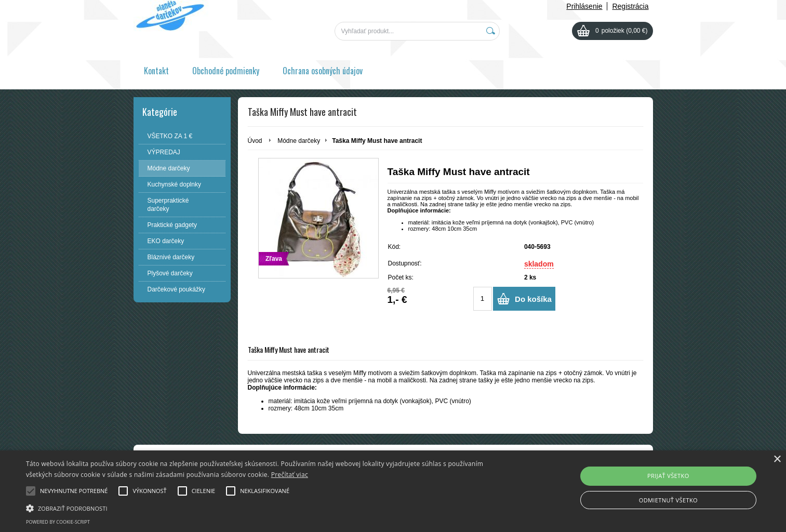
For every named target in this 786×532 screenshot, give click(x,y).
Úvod (255, 141)
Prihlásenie (584, 6)
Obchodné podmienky (226, 71)
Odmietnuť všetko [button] (668, 500)
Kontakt (156, 71)
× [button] (777, 460)
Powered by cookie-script (58, 522)
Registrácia (630, 6)
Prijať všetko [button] (668, 476)
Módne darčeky (299, 141)
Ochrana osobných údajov (323, 71)
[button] (264, 508)
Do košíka (533, 299)
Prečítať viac (290, 475)
